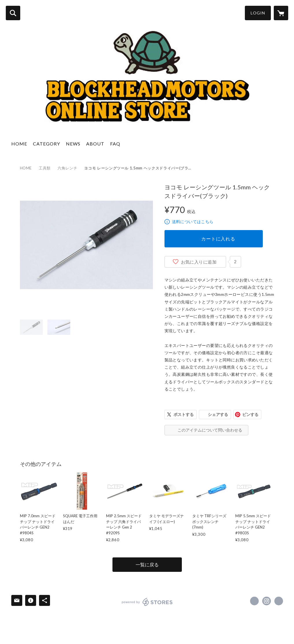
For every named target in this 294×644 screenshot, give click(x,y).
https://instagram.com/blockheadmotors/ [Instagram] (267, 601)
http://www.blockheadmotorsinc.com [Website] (279, 601)
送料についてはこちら (193, 222)
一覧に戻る (147, 564)
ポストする (184, 414)
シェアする (218, 414)
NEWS (73, 144)
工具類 (45, 168)
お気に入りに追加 (199, 262)
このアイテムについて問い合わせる (210, 430)
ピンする (250, 414)
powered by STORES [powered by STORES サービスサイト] (147, 602)
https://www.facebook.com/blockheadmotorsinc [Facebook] (254, 601)
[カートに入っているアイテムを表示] (281, 13)
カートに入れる (218, 239)
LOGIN (258, 13)
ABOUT (95, 144)
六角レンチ (67, 168)
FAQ (115, 144)
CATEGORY (47, 144)
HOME (19, 144)
